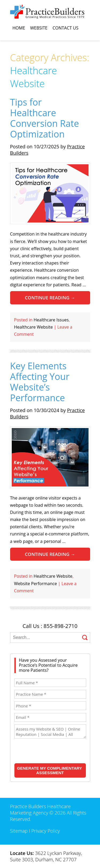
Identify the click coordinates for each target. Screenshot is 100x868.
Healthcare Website (33, 327)
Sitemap (19, 831)
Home (19, 28)
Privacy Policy (45, 831)
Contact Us (65, 28)
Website (39, 28)
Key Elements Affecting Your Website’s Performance (40, 382)
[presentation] (49, 751)
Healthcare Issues (51, 320)
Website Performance (36, 584)
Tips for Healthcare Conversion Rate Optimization (45, 118)
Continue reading (50, 298)
